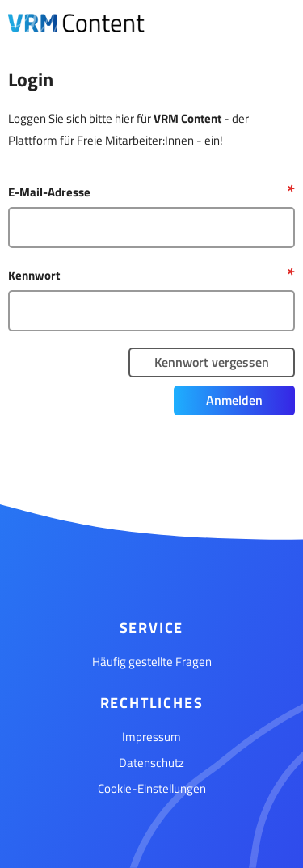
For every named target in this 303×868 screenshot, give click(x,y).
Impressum (151, 737)
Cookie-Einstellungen (152, 788)
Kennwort (34, 275)
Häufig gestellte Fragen (152, 662)
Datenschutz (151, 763)
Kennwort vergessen (212, 362)
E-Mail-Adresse (49, 192)
